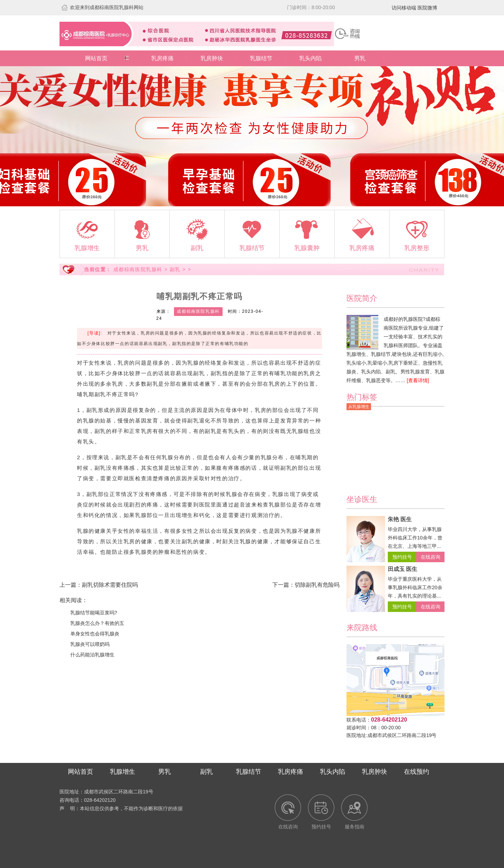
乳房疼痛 (162, 58)
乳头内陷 (310, 58)
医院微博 (427, 8)
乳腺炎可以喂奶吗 (90, 644)
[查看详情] (418, 380)
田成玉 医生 (402, 569)
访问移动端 (404, 8)
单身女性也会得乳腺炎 (95, 634)
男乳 (360, 58)
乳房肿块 (212, 58)
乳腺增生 (122, 772)
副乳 (175, 269)
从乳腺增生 (359, 407)
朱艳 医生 (400, 519)
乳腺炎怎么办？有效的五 (97, 623)
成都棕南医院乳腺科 (138, 269)
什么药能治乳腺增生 (92, 655)
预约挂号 (402, 557)
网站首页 (96, 58)
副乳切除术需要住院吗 (110, 585)
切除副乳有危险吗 (317, 585)
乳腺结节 (261, 58)
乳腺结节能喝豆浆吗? (94, 613)
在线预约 (416, 772)
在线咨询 (430, 557)
